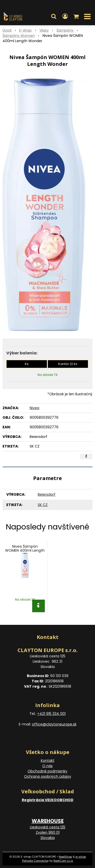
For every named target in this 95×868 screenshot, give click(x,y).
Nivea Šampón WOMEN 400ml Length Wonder (25, 550)
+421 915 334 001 (51, 714)
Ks (27, 364)
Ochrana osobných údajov (48, 776)
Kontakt (48, 761)
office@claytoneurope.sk (54, 724)
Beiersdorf (47, 494)
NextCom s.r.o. (63, 861)
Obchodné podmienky (48, 771)
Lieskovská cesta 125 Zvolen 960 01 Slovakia (48, 832)
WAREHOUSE (48, 821)
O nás (48, 766)
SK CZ (43, 505)
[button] (54, 16)
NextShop (65, 857)
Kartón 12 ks (68, 364)
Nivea (34, 408)
